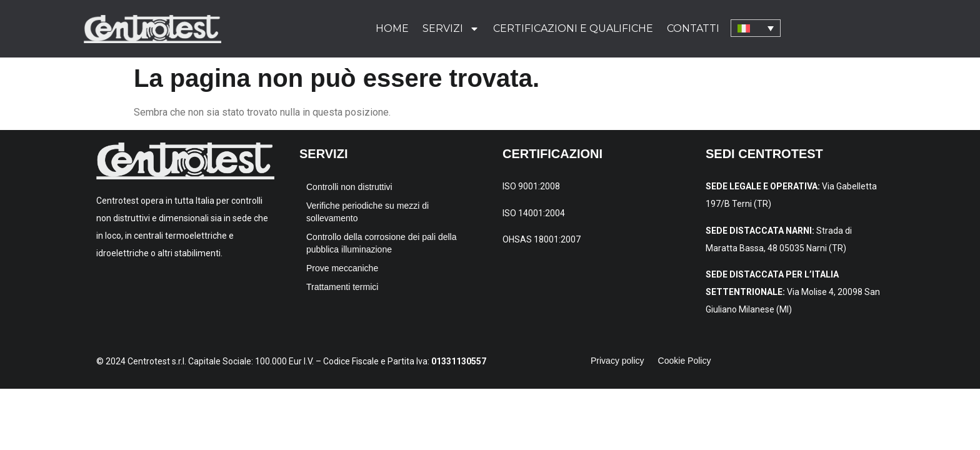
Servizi (451, 29)
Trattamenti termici (342, 287)
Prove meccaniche (342, 268)
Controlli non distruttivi (349, 187)
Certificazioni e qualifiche (573, 28)
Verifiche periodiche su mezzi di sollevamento (367, 212)
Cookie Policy (685, 361)
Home (392, 28)
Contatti (693, 28)
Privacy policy (617, 361)
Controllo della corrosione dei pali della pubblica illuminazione (381, 243)
